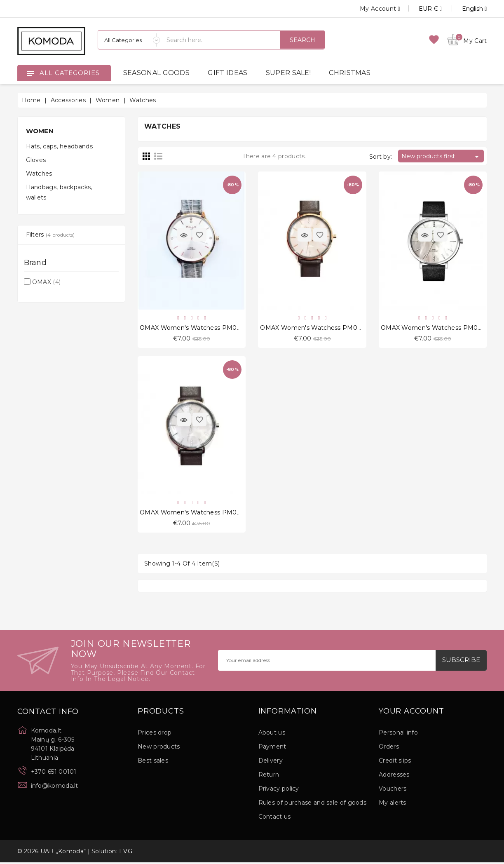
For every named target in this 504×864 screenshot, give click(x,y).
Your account (411, 713)
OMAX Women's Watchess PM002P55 (197, 513)
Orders (389, 748)
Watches (39, 174)
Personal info (398, 734)
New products (159, 748)
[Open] (30, 73)
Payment (272, 748)
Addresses (394, 776)
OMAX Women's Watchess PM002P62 (439, 328)
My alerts (393, 804)
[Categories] (129, 40)
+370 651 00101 (54, 773)
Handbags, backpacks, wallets (59, 192)
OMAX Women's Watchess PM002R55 (318, 328)
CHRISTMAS (350, 73)
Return (269, 776)
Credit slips (395, 762)
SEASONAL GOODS (156, 73)
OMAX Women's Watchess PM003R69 (198, 328)
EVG (126, 853)
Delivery (271, 762)
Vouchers (393, 790)
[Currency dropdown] (421, 9)
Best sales (153, 762)
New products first (442, 157)
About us (272, 734)
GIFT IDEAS (227, 73)
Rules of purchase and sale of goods (313, 804)
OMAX (46, 282)
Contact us (275, 818)
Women (40, 131)
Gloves (36, 160)
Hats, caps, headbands (59, 146)
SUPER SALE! (288, 73)
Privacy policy (279, 790)
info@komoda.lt (55, 787)
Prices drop (155, 734)
